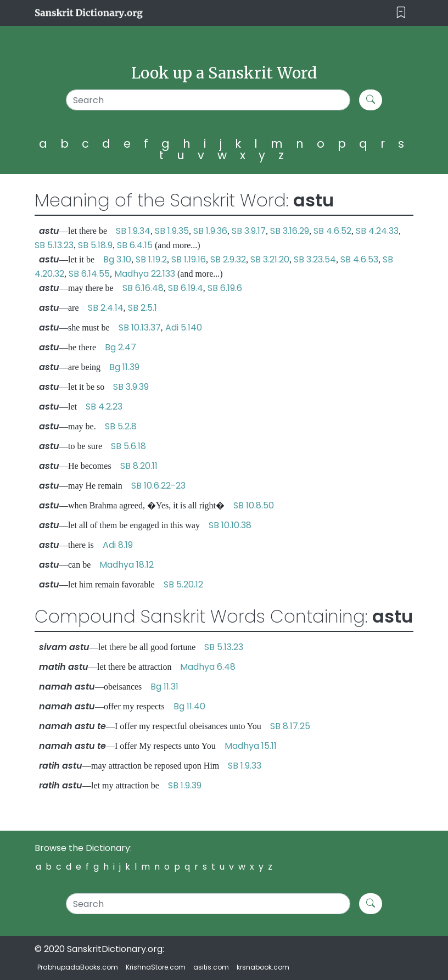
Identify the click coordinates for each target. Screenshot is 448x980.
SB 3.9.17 (249, 231)
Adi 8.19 (118, 545)
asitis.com (211, 967)
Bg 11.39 (124, 367)
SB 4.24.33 (377, 231)
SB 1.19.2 (151, 259)
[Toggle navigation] (401, 13)
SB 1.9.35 (172, 231)
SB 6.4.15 (135, 245)
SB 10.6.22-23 (158, 486)
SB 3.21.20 (270, 259)
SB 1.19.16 (189, 259)
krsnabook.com (263, 967)
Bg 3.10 (117, 259)
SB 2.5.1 (142, 308)
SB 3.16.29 (290, 231)
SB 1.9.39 (185, 785)
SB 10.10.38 (230, 525)
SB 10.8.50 (254, 505)
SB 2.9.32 (228, 259)
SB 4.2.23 (104, 407)
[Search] (208, 100)
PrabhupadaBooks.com (78, 967)
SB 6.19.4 (186, 288)
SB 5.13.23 (54, 245)
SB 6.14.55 (89, 274)
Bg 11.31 (164, 687)
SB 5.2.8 (121, 426)
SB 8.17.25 (290, 726)
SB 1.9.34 (133, 231)
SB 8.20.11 (139, 466)
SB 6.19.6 (225, 288)
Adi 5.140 (184, 327)
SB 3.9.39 (131, 387)
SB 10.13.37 (140, 327)
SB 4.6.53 (359, 259)
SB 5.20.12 (183, 584)
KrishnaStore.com (156, 967)
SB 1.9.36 (210, 231)
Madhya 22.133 (145, 274)
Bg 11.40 (189, 706)
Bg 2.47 (121, 347)
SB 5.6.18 (128, 446)
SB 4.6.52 (332, 231)
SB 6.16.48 (143, 288)
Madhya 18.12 (127, 565)
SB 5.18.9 (95, 245)
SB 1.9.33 (245, 766)
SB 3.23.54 (315, 259)
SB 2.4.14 (106, 308)
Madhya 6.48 (208, 667)
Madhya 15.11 (251, 746)
